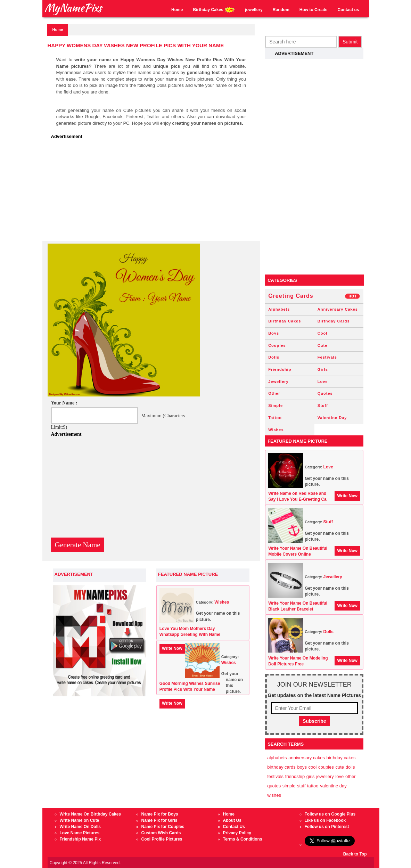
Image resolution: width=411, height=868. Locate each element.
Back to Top (355, 854)
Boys (274, 333)
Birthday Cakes (214, 10)
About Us (232, 820)
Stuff (323, 406)
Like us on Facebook (325, 820)
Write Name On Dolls (80, 827)
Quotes (325, 393)
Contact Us (234, 827)
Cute (322, 345)
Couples (277, 345)
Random (281, 10)
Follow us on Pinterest (327, 827)
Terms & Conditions (243, 839)
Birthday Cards (334, 321)
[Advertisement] (153, 192)
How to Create (314, 10)
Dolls (274, 357)
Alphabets (279, 309)
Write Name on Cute (80, 820)
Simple (276, 406)
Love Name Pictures (80, 833)
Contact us (348, 10)
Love (323, 382)
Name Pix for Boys (160, 814)
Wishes (222, 602)
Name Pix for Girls (159, 820)
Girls (323, 369)
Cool (322, 333)
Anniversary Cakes (338, 309)
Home (177, 10)
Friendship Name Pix (80, 839)
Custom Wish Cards (161, 833)
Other (274, 393)
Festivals (327, 357)
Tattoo (275, 418)
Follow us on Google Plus (330, 814)
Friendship (280, 369)
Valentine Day (332, 418)
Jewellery (278, 382)
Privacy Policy (237, 833)
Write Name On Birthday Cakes (91, 814)
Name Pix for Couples (163, 827)
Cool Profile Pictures (162, 839)
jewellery (254, 10)
